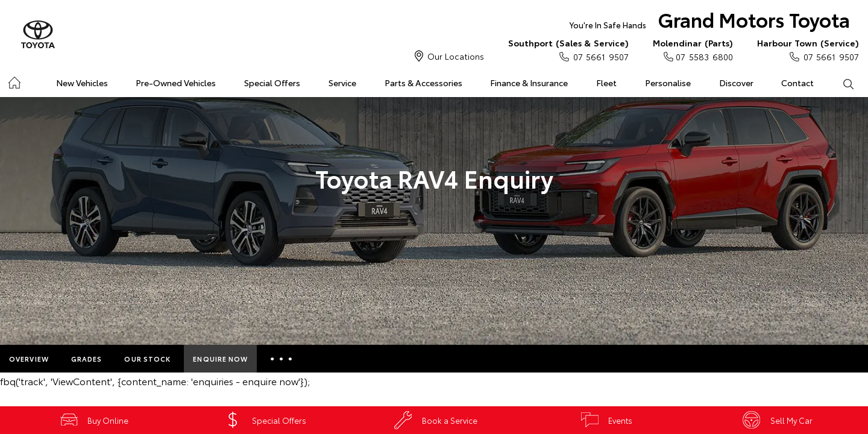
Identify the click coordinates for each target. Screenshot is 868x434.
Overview (29, 359)
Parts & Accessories (423, 83)
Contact (797, 83)
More (281, 359)
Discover (736, 83)
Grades (87, 359)
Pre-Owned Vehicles (176, 83)
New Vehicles (82, 83)
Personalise (668, 83)
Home (14, 80)
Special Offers (272, 83)
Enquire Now (220, 359)
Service (342, 83)
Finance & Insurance (529, 83)
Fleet (606, 83)
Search (841, 83)
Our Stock (147, 359)
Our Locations (456, 56)
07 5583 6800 (693, 49)
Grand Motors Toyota (710, 22)
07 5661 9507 (568, 49)
